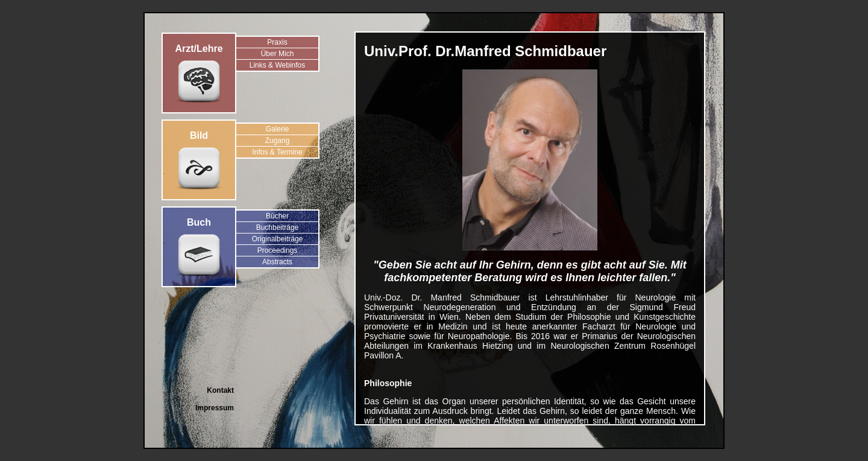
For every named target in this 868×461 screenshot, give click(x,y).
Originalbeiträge (278, 239)
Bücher (277, 216)
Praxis (277, 42)
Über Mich (278, 54)
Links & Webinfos (278, 65)
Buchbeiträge (278, 227)
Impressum (215, 408)
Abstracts (277, 262)
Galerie (278, 129)
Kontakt (220, 390)
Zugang (278, 141)
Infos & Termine (277, 152)
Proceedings (278, 250)
